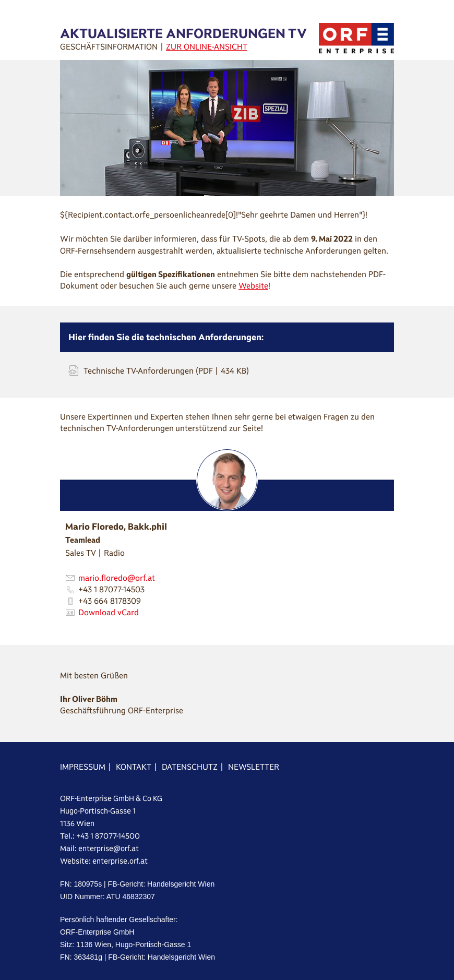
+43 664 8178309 (110, 601)
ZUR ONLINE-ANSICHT (207, 47)
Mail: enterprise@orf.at (99, 848)
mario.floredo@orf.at (117, 578)
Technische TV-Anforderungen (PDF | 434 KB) (166, 371)
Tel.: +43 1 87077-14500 (100, 836)
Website (253, 286)
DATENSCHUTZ (190, 767)
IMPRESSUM (83, 767)
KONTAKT (134, 767)
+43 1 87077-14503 (111, 589)
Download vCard (109, 612)
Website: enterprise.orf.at (104, 861)
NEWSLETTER (254, 767)
